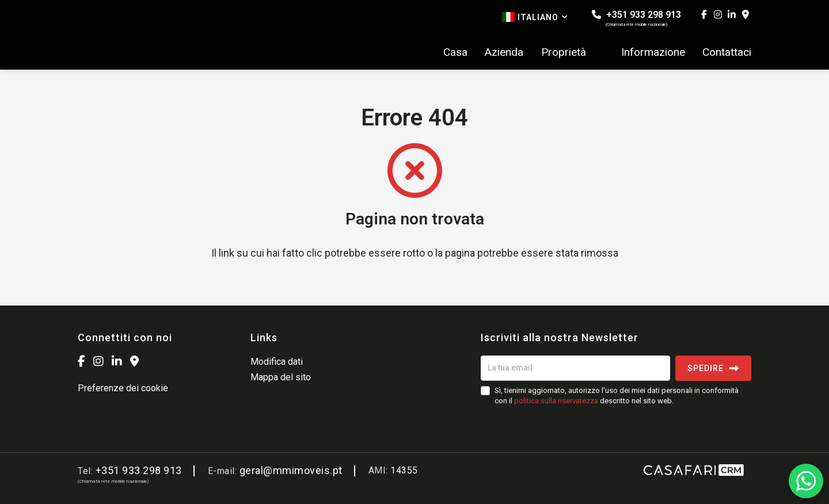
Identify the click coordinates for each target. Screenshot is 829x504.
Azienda (504, 52)
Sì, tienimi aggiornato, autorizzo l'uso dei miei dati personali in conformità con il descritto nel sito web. (617, 396)
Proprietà (564, 52)
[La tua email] (575, 368)
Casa (455, 52)
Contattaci (727, 52)
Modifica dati (277, 362)
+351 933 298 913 (636, 18)
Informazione (653, 52)
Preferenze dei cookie (123, 388)
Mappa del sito (281, 377)
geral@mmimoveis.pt (291, 470)
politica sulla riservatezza (556, 401)
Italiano (535, 17)
